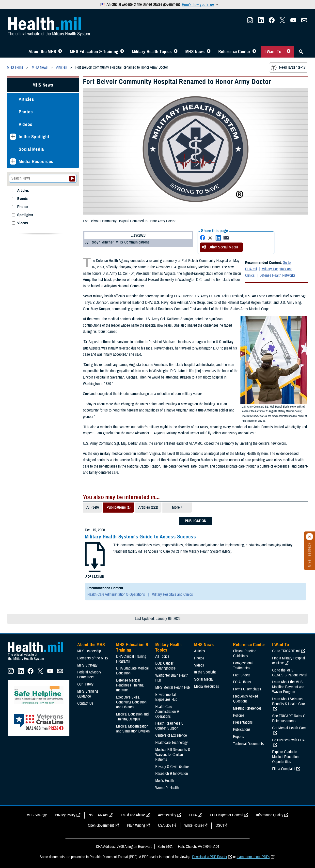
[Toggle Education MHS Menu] (122, 52)
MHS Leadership (89, 651)
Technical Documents (248, 744)
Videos (26, 124)
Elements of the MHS (93, 658)
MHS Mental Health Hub (173, 687)
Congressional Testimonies (243, 666)
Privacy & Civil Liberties (172, 767)
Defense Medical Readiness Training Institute (130, 685)
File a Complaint (284, 769)
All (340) (93, 507)
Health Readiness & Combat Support (169, 726)
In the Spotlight (34, 137)
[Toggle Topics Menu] (176, 52)
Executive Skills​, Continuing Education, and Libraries (132, 702)
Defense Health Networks (277, 275)
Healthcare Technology (172, 743)
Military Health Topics (152, 52)
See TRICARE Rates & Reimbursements (289, 718)
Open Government (101, 825)
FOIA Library (242, 682)
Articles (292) (148, 507)
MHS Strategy (87, 665)
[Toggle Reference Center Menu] (254, 52)
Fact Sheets (242, 675)
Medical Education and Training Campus (132, 717)
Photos (26, 112)
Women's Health (167, 788)
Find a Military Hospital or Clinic (289, 661)
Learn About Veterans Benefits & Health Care (289, 701)
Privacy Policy (65, 815)
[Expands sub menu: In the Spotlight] (13, 137)
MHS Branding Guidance (88, 694)
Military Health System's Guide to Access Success (141, 537)
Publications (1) (118, 507)
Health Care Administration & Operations (117, 594)
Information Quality (270, 815)
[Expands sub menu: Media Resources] (13, 161)
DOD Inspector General (227, 815)
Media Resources (36, 161)
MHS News (195, 52)
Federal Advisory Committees (89, 675)
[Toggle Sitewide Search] (301, 52)
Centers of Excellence (171, 735)
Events (22, 199)
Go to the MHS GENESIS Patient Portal (290, 673)
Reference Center (234, 52)
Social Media (31, 149)
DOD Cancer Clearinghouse (165, 666)
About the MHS (42, 52)
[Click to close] (310, 537)
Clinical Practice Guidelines (245, 654)
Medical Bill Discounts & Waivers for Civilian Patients (173, 755)
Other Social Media (220, 247)
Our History (85, 684)
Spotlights (25, 215)
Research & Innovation (172, 774)
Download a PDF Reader (210, 857)
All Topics (162, 656)
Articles (26, 99)
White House (193, 825)
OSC (219, 825)
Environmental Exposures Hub (166, 697)
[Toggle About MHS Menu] (60, 52)
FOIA (193, 815)
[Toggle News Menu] (209, 52)
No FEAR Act (98, 815)
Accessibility (167, 815)
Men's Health (165, 781)
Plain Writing (136, 825)
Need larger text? (288, 68)
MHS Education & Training (94, 52)
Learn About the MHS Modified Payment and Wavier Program (288, 687)
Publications (242, 730)
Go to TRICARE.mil (286, 651)
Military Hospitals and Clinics (172, 594)
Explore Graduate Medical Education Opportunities (285, 757)
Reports (239, 737)
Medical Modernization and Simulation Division (133, 729)
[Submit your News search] (72, 179)
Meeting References (247, 708)
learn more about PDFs (253, 857)
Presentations (243, 722)
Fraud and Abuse (133, 815)
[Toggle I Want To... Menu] (289, 52)
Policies (239, 716)
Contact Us (85, 703)
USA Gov (165, 825)
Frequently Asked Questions (245, 699)
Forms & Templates (247, 689)
